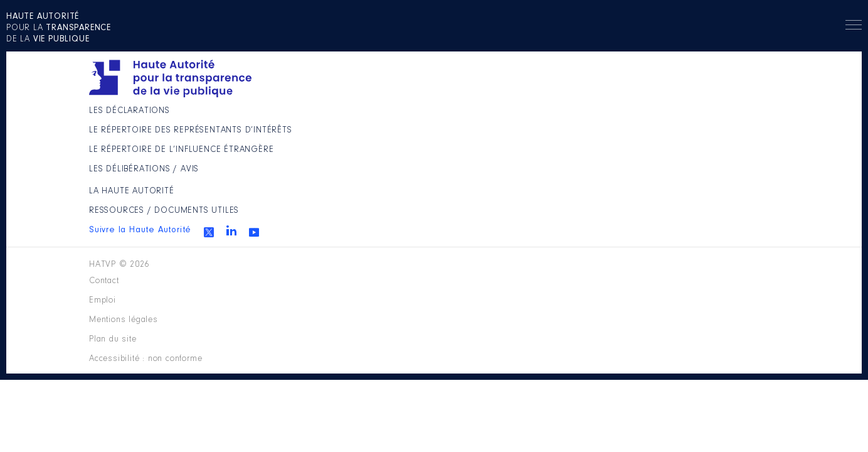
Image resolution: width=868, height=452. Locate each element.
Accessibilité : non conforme (634, 272)
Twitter (638, 177)
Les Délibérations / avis (387, 227)
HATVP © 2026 (123, 272)
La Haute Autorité (552, 118)
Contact (286, 272)
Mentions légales (423, 272)
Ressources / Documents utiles (587, 147)
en (741, 47)
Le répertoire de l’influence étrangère (397, 193)
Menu (835, 49)
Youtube (683, 177)
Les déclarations (371, 118)
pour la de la (84, 48)
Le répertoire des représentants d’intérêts (389, 153)
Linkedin (660, 175)
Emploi (344, 272)
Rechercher (793, 47)
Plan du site (516, 272)
